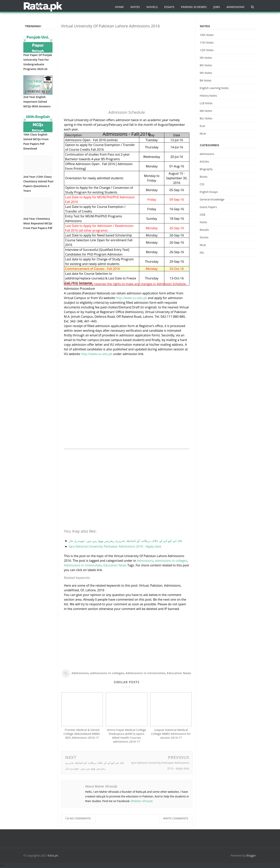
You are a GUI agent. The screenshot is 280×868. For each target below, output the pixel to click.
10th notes (207, 35)
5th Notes (206, 58)
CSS (202, 184)
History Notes (208, 96)
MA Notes (206, 111)
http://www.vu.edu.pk (131, 298)
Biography (206, 169)
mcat (203, 133)
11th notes (207, 42)
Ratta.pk (53, 856)
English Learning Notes (214, 88)
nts (202, 252)
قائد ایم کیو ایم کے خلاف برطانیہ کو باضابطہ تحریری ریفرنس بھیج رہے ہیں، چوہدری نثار (125, 541)
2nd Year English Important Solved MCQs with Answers (37, 102)
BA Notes (206, 80)
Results (204, 230)
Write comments (176, 819)
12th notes (207, 50)
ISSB (202, 215)
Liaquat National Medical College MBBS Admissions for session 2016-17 (171, 734)
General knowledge (212, 199)
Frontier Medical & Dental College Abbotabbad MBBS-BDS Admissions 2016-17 (82, 734)
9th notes (206, 73)
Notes (203, 222)
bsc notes (206, 118)
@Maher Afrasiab (142, 801)
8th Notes (206, 65)
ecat (202, 126)
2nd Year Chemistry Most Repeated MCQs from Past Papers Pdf (38, 223)
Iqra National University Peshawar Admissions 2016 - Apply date (115, 546)
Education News (115, 565)
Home (119, 7)
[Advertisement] (127, 59)
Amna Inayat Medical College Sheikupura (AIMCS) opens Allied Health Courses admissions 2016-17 (126, 736)
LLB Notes (206, 103)
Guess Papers (208, 207)
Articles (204, 161)
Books (204, 177)
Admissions (145, 561)
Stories (204, 237)
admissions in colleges (171, 561)
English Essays (209, 192)
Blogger (251, 856)
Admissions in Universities (83, 565)
